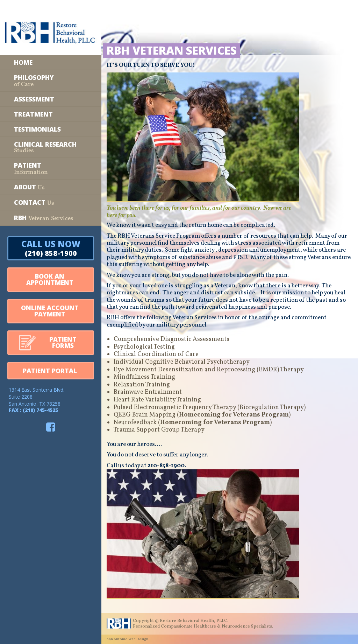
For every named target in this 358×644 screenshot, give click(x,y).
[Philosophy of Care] (51, 81)
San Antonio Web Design (127, 639)
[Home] (51, 62)
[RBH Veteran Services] (51, 218)
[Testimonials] (51, 129)
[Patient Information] (51, 169)
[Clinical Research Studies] (51, 147)
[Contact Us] (51, 202)
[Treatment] (51, 114)
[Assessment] (51, 99)
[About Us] (51, 187)
